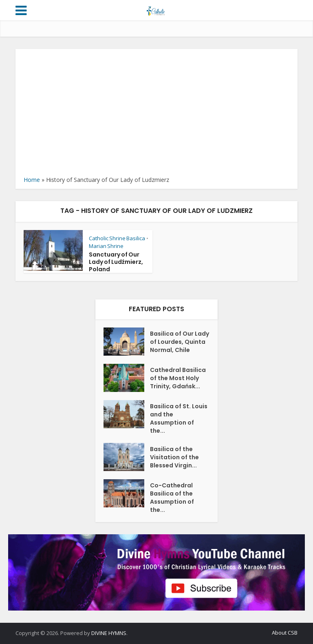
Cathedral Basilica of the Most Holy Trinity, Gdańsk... (178, 378)
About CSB (285, 633)
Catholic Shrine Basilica (117, 238)
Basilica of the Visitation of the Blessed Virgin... (174, 457)
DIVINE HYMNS (109, 633)
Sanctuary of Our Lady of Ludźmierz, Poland (116, 262)
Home (32, 180)
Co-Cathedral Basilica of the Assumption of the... (172, 498)
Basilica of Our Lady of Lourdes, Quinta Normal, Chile (180, 342)
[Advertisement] (157, 114)
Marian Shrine (106, 246)
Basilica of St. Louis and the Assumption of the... (179, 418)
